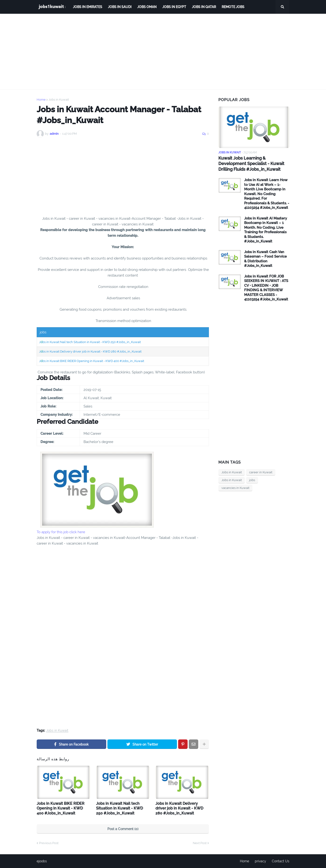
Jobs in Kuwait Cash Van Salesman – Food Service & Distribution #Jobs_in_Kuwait (265, 259)
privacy (260, 861)
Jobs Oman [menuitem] (147, 7)
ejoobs (42, 861)
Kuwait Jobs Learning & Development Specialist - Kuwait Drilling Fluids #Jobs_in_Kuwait (251, 164)
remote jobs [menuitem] (233, 7)
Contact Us (281, 861)
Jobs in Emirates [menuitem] (88, 7)
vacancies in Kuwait (235, 488)
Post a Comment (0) (123, 829)
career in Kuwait (261, 472)
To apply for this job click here (61, 532)
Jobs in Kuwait (59, 100)
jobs (252, 480)
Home (41, 100)
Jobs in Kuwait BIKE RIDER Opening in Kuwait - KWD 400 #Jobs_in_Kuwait (92, 361)
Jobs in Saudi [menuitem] (120, 7)
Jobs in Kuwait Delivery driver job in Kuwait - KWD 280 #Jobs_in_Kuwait (90, 351)
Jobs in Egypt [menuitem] (174, 7)
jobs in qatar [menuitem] (204, 7)
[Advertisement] (163, 52)
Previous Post (49, 843)
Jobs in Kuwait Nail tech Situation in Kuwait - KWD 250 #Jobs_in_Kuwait (90, 342)
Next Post (200, 843)
